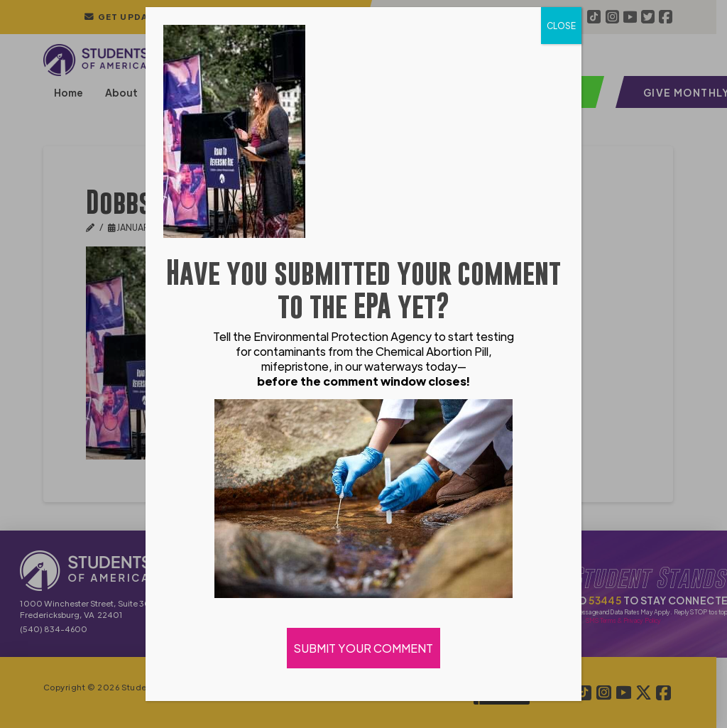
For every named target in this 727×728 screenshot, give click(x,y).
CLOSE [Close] (561, 26)
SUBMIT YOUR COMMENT (363, 648)
